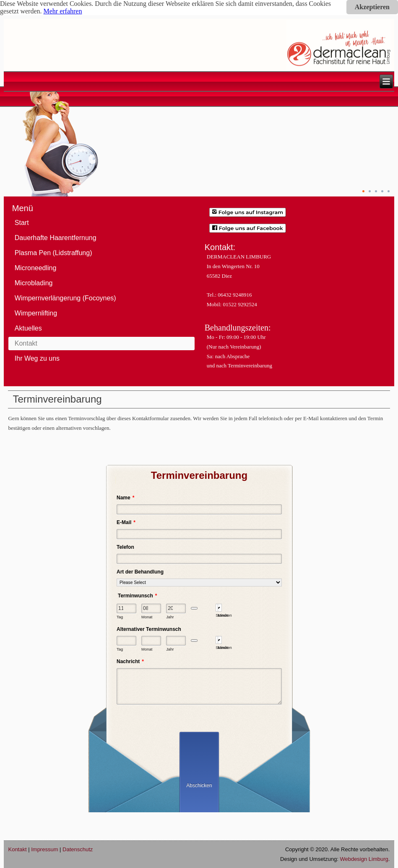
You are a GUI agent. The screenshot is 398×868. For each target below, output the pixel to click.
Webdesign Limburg (364, 859)
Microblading (34, 283)
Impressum (44, 849)
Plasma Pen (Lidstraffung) (53, 253)
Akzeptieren (372, 7)
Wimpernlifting (36, 313)
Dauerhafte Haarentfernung (56, 238)
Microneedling (36, 268)
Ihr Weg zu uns (37, 358)
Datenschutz (78, 849)
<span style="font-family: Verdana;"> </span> (199, 625)
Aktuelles (28, 328)
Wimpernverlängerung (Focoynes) (65, 298)
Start (22, 223)
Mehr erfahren (63, 11)
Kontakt (26, 343)
